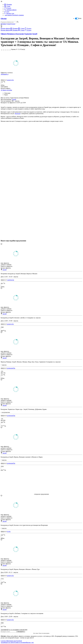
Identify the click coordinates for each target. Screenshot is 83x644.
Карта (6, 95)
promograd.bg (11, 368)
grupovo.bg (10, 80)
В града (8, 8)
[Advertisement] (14, 186)
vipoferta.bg (10, 280)
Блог (7, 12)
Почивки (8, 4)
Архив (3, 642)
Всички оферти (6, 28)
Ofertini (4, 19)
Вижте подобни (6, 90)
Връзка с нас (9, 13)
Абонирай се (5, 74)
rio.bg (9, 531)
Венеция (18, 114)
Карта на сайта (9, 642)
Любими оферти (10, 10)
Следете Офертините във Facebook (11, 641)
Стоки (7, 6)
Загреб (5, 270)
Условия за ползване (20, 642)
